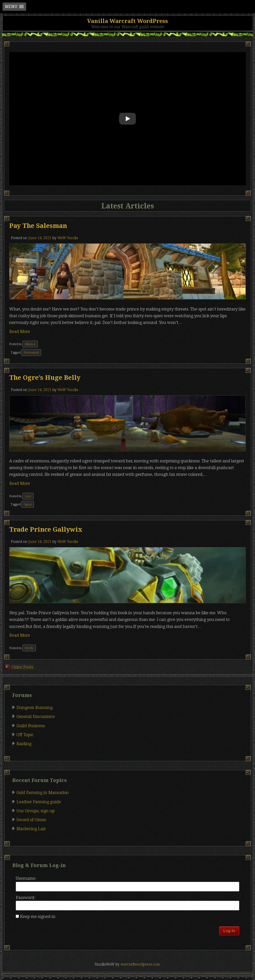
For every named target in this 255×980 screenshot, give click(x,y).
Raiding (24, 743)
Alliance (30, 344)
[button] (14, 7)
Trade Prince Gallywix (46, 529)
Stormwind (31, 352)
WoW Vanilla (68, 238)
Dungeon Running (34, 707)
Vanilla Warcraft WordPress (127, 21)
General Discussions (36, 716)
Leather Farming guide (39, 802)
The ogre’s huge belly (45, 377)
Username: (26, 878)
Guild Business (31, 726)
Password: (26, 897)
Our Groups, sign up (36, 811)
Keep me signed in (38, 916)
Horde (29, 648)
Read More (20, 331)
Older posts (22, 667)
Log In (229, 931)
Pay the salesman (38, 226)
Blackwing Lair (31, 829)
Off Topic (25, 735)
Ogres (28, 504)
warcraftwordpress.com (140, 964)
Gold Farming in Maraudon (43, 792)
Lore (28, 496)
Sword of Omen (31, 820)
